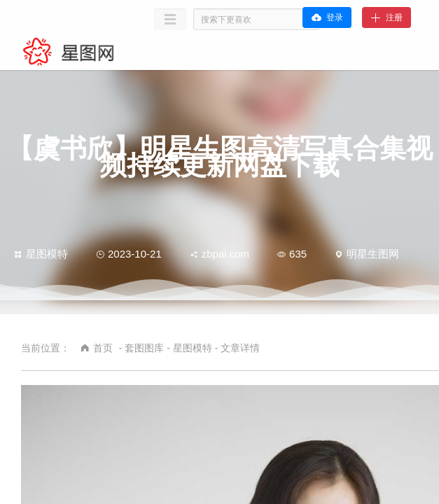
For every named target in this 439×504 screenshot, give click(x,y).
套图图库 (144, 348)
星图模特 (41, 254)
